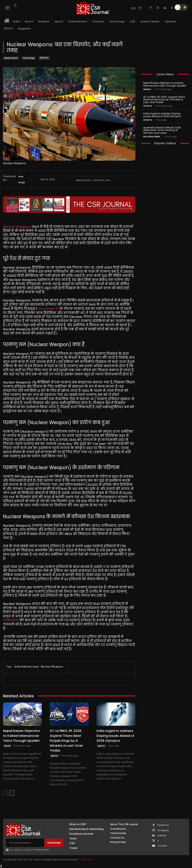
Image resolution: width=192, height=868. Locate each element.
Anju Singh (22, 179)
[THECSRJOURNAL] (93, 8)
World (7, 746)
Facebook (163, 825)
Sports (54, 756)
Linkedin (162, 836)
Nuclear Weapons (17, 227)
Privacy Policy (42, 850)
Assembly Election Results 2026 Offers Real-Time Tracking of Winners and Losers (162, 130)
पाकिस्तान (11, 620)
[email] (25, 843)
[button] (15, 5)
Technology (29, 58)
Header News (11, 58)
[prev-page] (5, 793)
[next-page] (12, 793)
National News (152, 137)
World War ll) (49, 309)
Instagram (163, 830)
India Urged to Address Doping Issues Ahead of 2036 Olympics (115, 736)
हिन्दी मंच (44, 58)
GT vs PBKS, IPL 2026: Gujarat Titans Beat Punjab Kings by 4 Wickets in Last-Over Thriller (66, 741)
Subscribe (54, 843)
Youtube (162, 846)
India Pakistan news (27, 667)
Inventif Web (86, 860)
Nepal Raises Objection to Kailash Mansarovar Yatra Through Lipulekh (22, 736)
